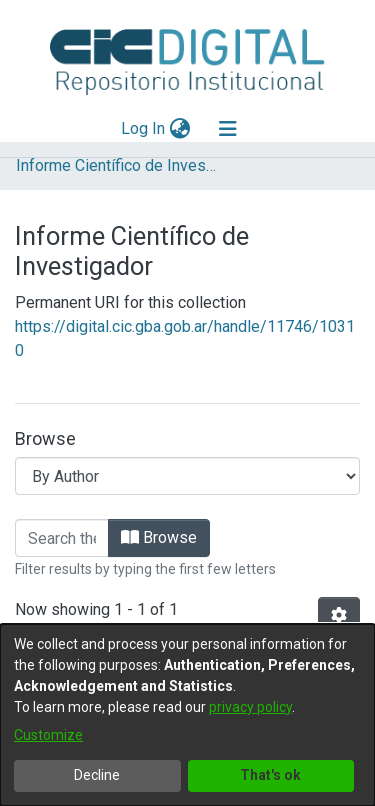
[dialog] (187, 715)
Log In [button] (144, 128)
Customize (48, 735)
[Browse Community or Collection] (187, 476)
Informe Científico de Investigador (116, 165)
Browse (159, 537)
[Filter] (62, 538)
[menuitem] (179, 129)
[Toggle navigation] (228, 129)
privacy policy (250, 707)
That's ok (270, 775)
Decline (97, 775)
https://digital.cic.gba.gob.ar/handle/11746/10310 (185, 338)
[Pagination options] (339, 616)
